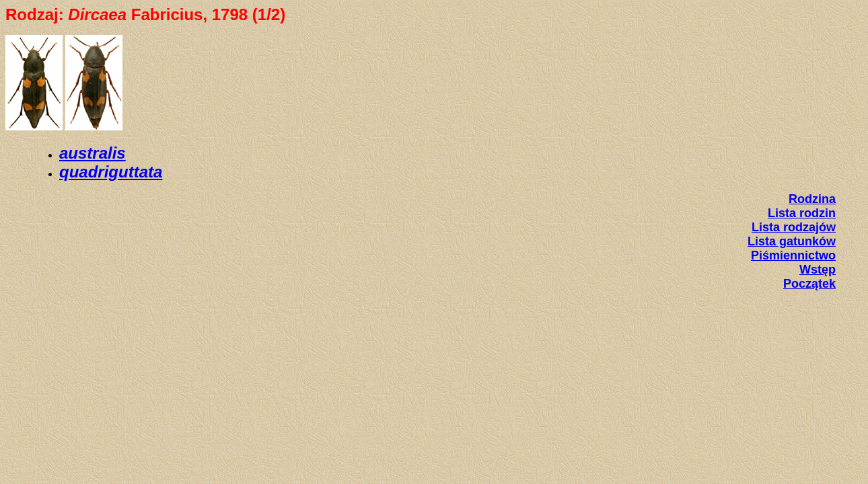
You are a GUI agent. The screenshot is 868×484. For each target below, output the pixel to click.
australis (93, 153)
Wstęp (818, 270)
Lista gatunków (792, 241)
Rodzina (812, 199)
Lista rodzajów (794, 227)
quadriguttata (111, 172)
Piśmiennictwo (793, 255)
